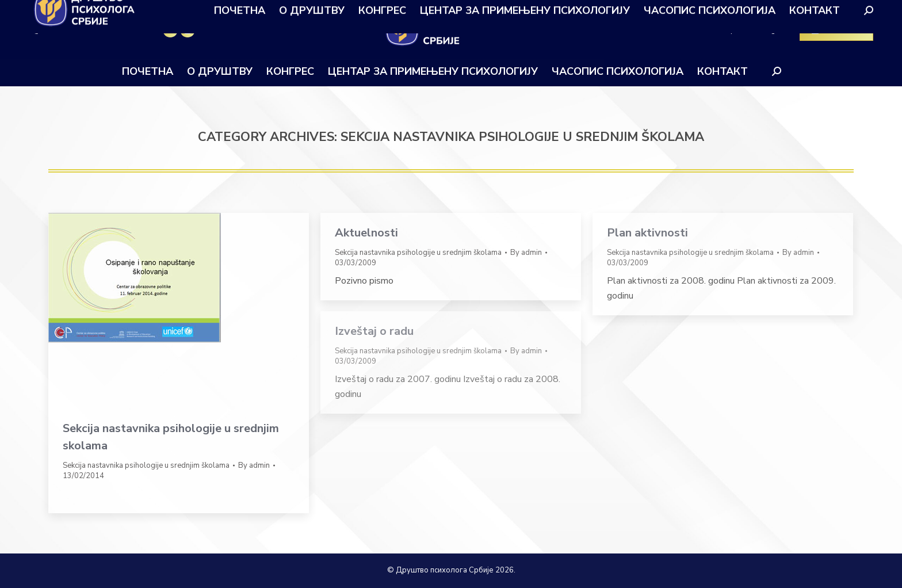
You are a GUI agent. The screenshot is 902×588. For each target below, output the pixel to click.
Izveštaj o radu (374, 331)
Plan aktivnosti (647, 233)
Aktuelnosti (366, 233)
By (254, 465)
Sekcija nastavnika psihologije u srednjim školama (146, 465)
